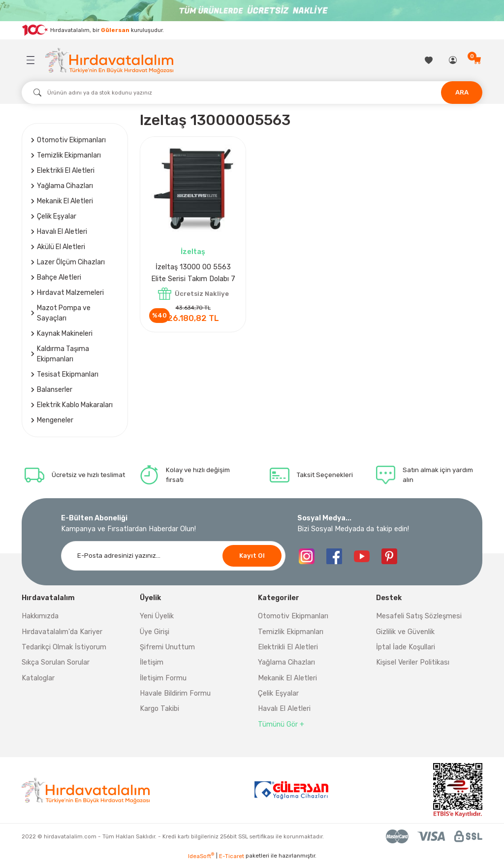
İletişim (152, 662)
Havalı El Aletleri (284, 709)
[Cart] (478, 60)
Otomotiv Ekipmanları (293, 616)
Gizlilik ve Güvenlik (405, 632)
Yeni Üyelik (157, 616)
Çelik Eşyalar (278, 693)
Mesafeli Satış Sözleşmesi (419, 616)
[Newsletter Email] (173, 556)
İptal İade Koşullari (406, 647)
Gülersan (115, 30)
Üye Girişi (155, 632)
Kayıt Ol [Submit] (252, 556)
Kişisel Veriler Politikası (413, 662)
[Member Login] (454, 60)
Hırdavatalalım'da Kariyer (62, 632)
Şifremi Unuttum (167, 647)
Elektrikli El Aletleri (288, 647)
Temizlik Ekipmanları (291, 632)
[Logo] (109, 60)
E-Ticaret (232, 856)
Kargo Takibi (159, 709)
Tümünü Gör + (281, 724)
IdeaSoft (201, 856)
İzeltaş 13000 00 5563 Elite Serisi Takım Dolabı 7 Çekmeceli (193, 274)
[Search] (252, 93)
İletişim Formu (163, 678)
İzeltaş (193, 252)
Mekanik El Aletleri (287, 678)
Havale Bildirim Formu (175, 693)
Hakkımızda (40, 616)
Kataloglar (38, 678)
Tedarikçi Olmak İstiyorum (64, 647)
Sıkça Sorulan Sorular (56, 662)
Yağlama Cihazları (286, 662)
